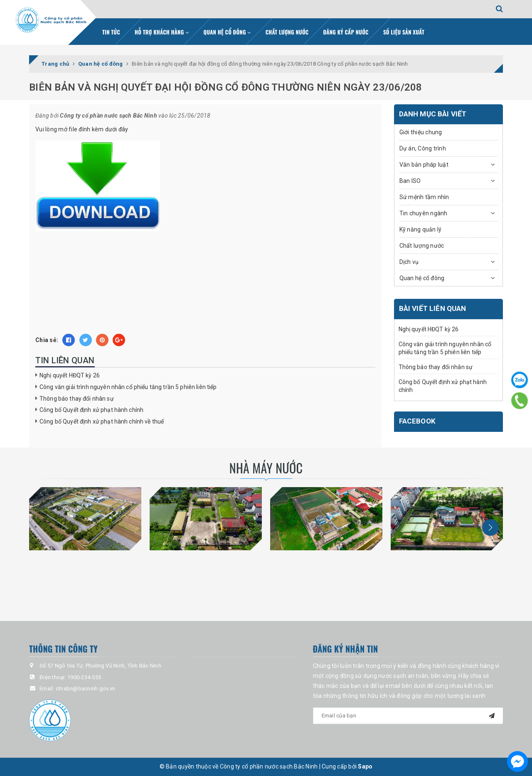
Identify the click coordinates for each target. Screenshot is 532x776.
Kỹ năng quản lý (421, 229)
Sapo (365, 766)
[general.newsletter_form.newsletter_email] (408, 716)
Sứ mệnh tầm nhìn (424, 197)
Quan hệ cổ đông (227, 32)
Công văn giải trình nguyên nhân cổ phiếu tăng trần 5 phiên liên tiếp (128, 387)
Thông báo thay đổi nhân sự (77, 399)
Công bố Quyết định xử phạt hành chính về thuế (102, 421)
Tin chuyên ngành (424, 213)
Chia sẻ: (47, 340)
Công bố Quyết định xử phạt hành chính (91, 410)
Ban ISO (410, 181)
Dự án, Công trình (423, 148)
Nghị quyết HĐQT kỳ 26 (70, 375)
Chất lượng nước (287, 32)
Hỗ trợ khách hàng (162, 32)
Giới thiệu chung (421, 132)
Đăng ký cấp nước (346, 32)
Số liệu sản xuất (404, 32)
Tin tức (111, 32)
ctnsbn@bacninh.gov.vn (85, 689)
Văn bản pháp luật (424, 165)
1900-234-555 (84, 677)
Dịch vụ (409, 262)
